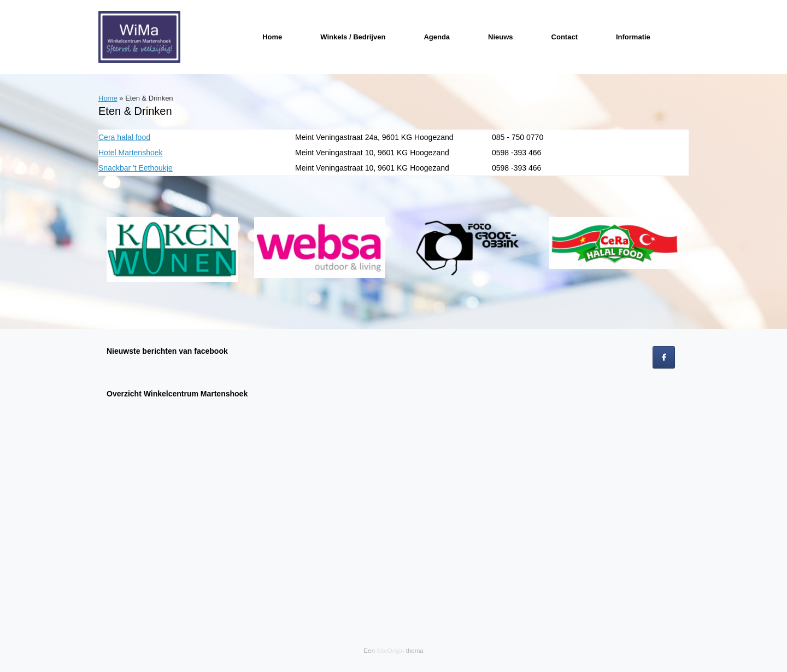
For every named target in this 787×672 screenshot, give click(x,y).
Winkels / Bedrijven (353, 37)
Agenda (437, 37)
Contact (565, 37)
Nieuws (501, 37)
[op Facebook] (664, 357)
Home (272, 37)
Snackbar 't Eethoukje (136, 168)
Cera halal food (124, 137)
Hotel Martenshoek (131, 153)
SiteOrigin (390, 651)
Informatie (633, 37)
